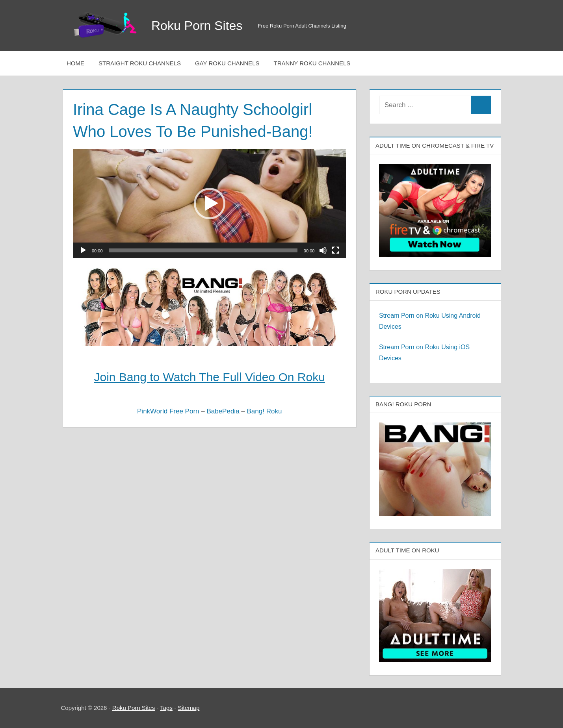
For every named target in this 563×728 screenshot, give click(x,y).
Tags (166, 708)
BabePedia (223, 411)
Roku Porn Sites (197, 26)
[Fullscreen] (336, 250)
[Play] (83, 250)
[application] (209, 203)
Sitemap (189, 708)
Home (75, 63)
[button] (210, 204)
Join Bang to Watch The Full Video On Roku (209, 377)
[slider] (203, 250)
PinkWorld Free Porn (168, 411)
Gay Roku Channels (227, 63)
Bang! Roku (265, 411)
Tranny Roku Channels (312, 63)
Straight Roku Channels (140, 63)
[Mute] (323, 250)
